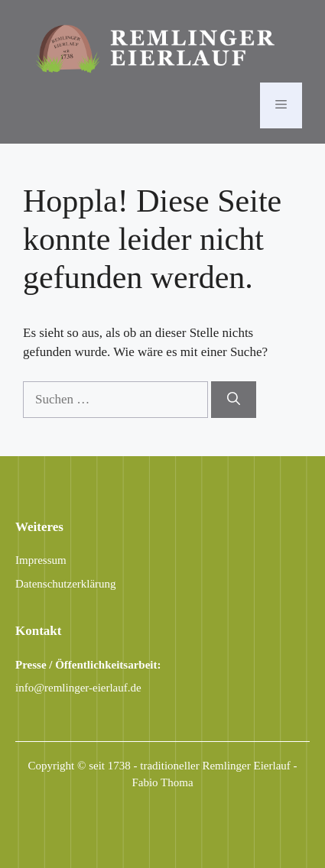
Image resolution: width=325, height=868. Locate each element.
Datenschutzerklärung (66, 584)
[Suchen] (234, 400)
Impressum (41, 560)
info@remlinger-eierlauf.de (78, 688)
